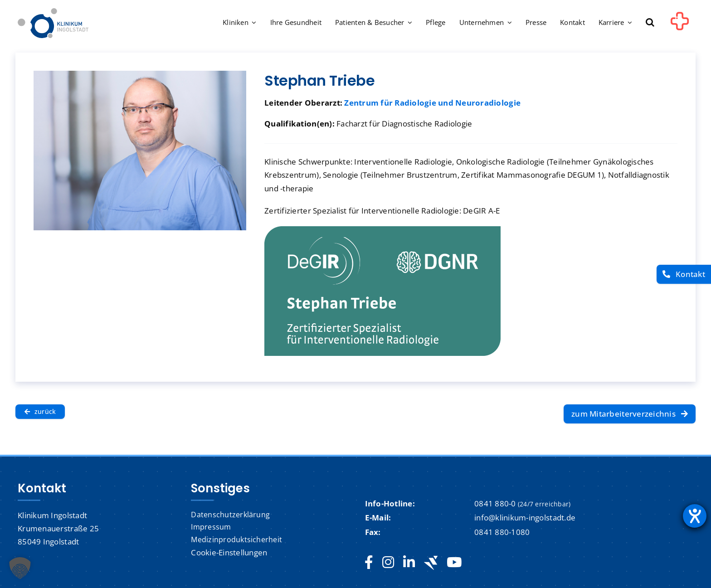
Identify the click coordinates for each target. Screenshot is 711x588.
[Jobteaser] (431, 563)
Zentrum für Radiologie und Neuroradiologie (432, 103)
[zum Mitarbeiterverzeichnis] (630, 414)
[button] (650, 23)
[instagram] (388, 563)
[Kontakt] (684, 275)
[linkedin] (409, 563)
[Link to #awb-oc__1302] (680, 24)
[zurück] (40, 412)
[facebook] (369, 563)
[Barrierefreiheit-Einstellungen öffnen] (695, 516)
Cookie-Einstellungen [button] (229, 552)
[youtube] (454, 563)
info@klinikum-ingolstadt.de (525, 518)
